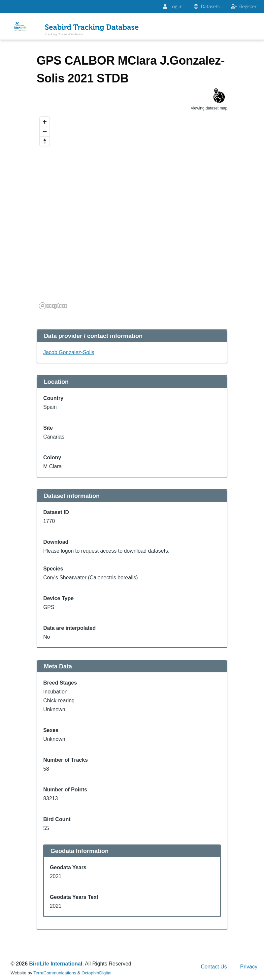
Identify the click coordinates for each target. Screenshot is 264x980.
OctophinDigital (96, 973)
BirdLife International (56, 964)
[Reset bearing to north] (45, 141)
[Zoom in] (45, 122)
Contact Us (214, 967)
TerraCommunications (55, 973)
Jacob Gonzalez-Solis (69, 352)
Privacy (249, 967)
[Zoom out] (45, 131)
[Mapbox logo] (53, 306)
